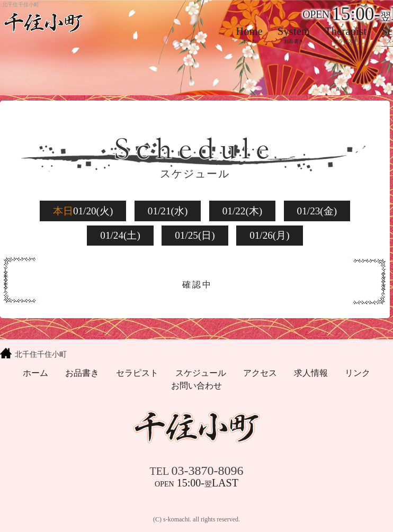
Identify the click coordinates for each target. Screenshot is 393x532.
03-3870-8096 (197, 471)
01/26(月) (270, 235)
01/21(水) (168, 211)
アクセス (260, 373)
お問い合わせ (196, 386)
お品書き (82, 373)
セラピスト (137, 373)
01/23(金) (317, 211)
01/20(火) (83, 211)
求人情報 (311, 373)
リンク (358, 373)
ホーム (35, 373)
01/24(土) (120, 235)
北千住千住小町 (41, 354)
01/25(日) (195, 235)
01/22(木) (243, 211)
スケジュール (201, 373)
